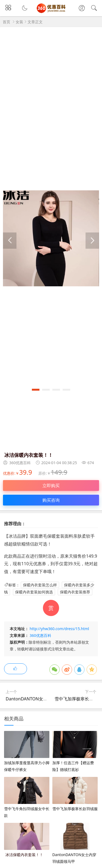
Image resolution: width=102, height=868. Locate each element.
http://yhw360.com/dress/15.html (59, 629)
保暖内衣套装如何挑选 (34, 592)
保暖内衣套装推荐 (75, 592)
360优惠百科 (40, 635)
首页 (6, 22)
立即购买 (51, 485)
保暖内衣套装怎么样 (40, 585)
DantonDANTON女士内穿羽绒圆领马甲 (44, 699)
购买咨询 (51, 500)
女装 (19, 22)
